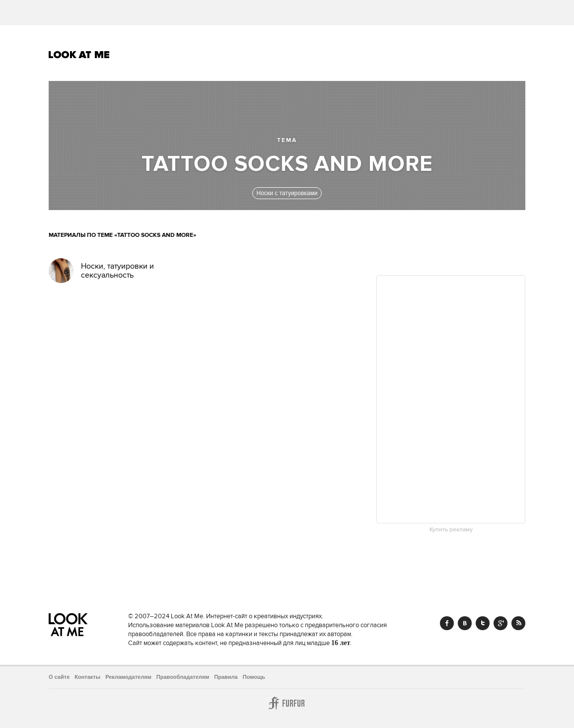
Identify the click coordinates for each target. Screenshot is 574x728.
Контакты (87, 677)
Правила (226, 677)
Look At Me (79, 55)
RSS (518, 623)
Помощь (254, 677)
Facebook (447, 623)
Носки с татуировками (287, 193)
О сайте (59, 677)
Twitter (483, 623)
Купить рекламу (451, 530)
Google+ (501, 623)
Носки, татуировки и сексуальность (117, 271)
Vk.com (465, 623)
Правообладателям (183, 677)
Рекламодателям (128, 677)
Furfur (287, 703)
